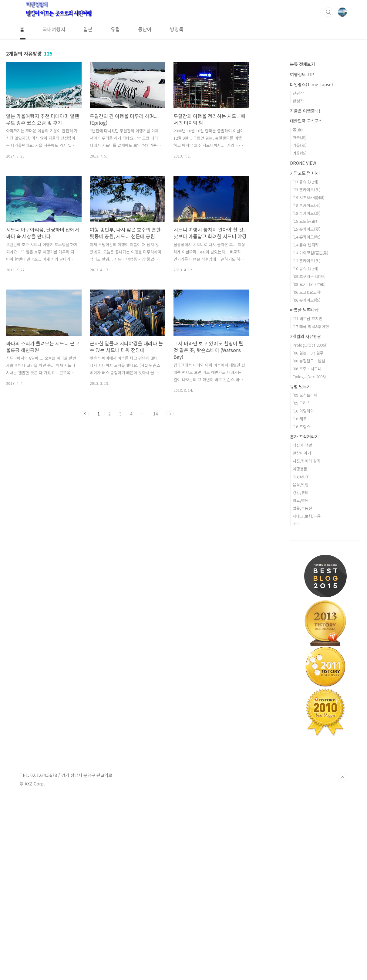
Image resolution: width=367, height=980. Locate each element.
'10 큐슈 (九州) (305, 451)
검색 (328, 12)
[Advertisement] (325, 140)
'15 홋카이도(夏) (306, 411)
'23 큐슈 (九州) (305, 364)
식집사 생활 (302, 627)
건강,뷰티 (301, 675)
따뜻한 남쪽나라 (304, 492)
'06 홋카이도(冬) (306, 482)
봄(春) (298, 312)
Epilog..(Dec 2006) (309, 559)
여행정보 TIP (302, 256)
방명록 (177, 29)
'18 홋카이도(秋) (306, 387)
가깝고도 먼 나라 (305, 355)
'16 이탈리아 (303, 593)
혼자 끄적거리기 (304, 619)
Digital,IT (301, 659)
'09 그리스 (301, 585)
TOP (342, 960)
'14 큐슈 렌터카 (306, 427)
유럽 (115, 29)
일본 (88, 29)
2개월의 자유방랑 (306, 518)
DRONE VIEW (303, 345)
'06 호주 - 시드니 (307, 551)
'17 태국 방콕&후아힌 (311, 509)
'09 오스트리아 (305, 577)
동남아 (145, 29)
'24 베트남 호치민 (308, 501)
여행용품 (300, 651)
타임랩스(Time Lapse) (311, 266)
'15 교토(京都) (305, 403)
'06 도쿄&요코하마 (308, 474)
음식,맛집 (301, 667)
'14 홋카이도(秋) (306, 419)
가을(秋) (300, 327)
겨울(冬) (300, 335)
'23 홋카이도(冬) (306, 372)
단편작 (298, 275)
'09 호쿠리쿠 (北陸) (309, 458)
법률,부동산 (302, 690)
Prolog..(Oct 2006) (309, 527)
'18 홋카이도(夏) (306, 395)
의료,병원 (301, 682)
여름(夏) (300, 319)
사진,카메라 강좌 (307, 643)
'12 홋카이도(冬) (306, 443)
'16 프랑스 (301, 609)
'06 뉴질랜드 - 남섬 (309, 543)
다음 (170, 414)
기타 (296, 706)
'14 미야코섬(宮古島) (310, 435)
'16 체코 (300, 601)
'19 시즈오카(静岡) (308, 380)
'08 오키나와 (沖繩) (309, 466)
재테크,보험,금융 (307, 698)
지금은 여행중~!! (305, 293)
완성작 (298, 283)
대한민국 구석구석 (306, 303)
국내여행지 (54, 29)
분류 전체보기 (302, 246)
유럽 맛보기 (300, 568)
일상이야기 (302, 635)
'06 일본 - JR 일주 (308, 535)
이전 (85, 414)
